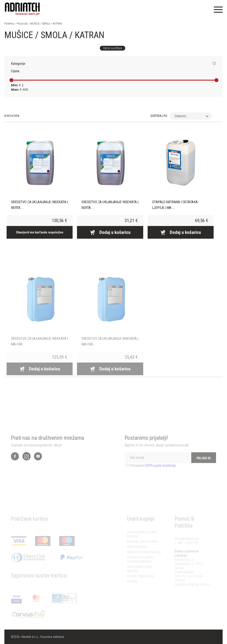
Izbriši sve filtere (113, 48)
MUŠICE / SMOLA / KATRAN (46, 24)
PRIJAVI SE (204, 465)
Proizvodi (22, 24)
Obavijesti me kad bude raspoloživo (40, 232)
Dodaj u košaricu (110, 232)
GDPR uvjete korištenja (160, 472)
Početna (9, 24)
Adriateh (22, 8)
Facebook (15, 463)
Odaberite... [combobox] (181, 116)
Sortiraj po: (159, 116)
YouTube (38, 463)
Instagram (27, 463)
